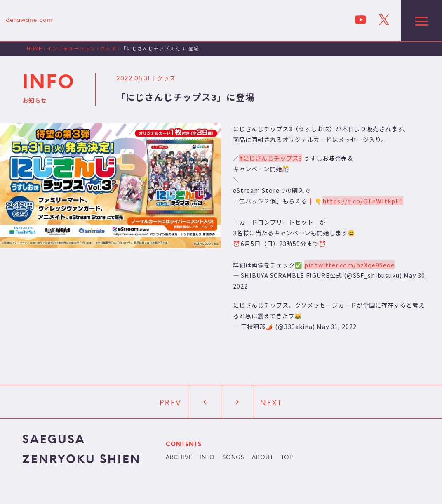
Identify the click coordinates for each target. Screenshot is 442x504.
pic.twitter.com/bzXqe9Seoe (349, 265)
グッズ (166, 78)
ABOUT (263, 458)
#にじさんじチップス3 (271, 158)
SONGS (233, 458)
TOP (287, 458)
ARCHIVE (179, 458)
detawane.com (29, 20)
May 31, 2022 (337, 326)
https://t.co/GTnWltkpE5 (363, 201)
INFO (207, 458)
